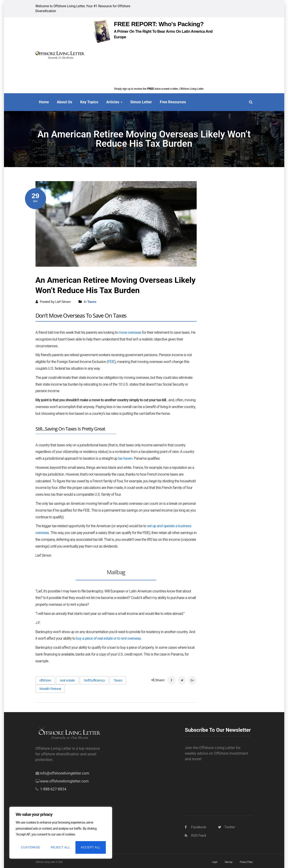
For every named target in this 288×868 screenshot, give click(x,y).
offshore (45, 680)
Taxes (92, 302)
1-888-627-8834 (53, 789)
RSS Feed (198, 836)
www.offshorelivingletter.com (64, 781)
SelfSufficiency (94, 680)
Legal (214, 862)
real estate (67, 680)
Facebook (199, 827)
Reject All (61, 847)
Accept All (91, 847)
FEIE (111, 362)
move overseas (130, 332)
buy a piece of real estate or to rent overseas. (109, 638)
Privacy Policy (246, 862)
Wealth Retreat (50, 689)
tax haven (125, 458)
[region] (61, 833)
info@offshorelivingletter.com (65, 773)
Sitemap (228, 862)
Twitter (230, 827)
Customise (31, 847)
